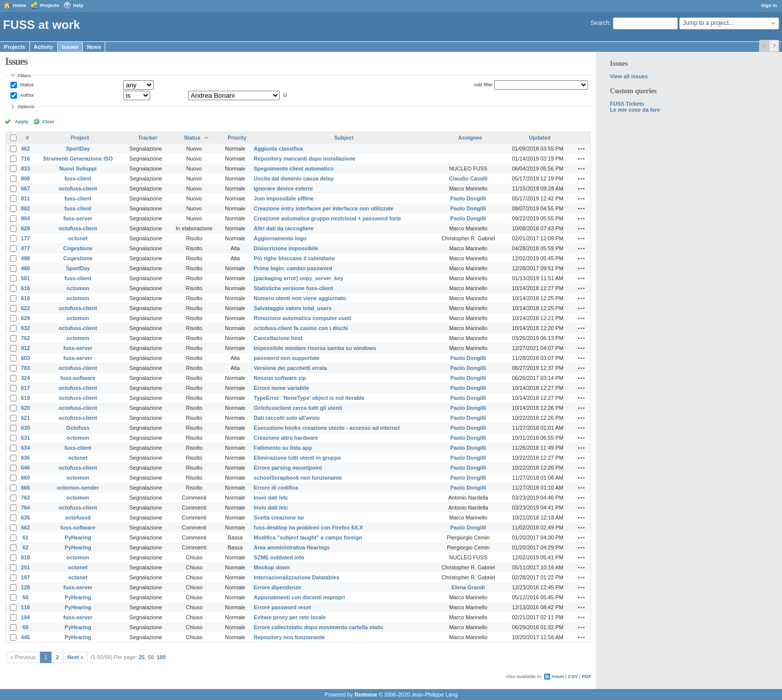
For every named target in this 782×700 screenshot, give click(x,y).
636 (25, 458)
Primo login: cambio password (293, 268)
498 (25, 258)
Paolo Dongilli (468, 198)
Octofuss (78, 428)
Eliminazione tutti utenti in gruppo (297, 458)
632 (25, 328)
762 (25, 338)
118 (25, 607)
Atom (558, 676)
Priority (237, 138)
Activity (44, 47)
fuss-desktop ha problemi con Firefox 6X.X (308, 527)
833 (25, 169)
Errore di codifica (276, 488)
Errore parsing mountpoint (288, 468)
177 (25, 238)
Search (600, 23)
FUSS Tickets (627, 104)
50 (25, 597)
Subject (344, 138)
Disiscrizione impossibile (286, 248)
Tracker (148, 138)
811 (25, 198)
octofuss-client (78, 188)
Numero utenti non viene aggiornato (300, 298)
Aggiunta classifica (278, 149)
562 (25, 527)
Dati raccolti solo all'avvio (287, 418)
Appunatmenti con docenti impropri (299, 597)
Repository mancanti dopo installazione (305, 159)
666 (25, 488)
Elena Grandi (469, 587)
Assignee (470, 138)
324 (25, 378)
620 (25, 408)
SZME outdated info (279, 557)
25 (142, 657)
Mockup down (272, 567)
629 (25, 318)
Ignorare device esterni (283, 188)
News (94, 47)
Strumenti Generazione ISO (78, 159)
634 (25, 448)
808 (25, 178)
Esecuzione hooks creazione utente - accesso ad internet (327, 428)
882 (25, 208)
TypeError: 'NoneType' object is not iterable (309, 398)
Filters (24, 76)
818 (25, 557)
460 (25, 268)
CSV (573, 676)
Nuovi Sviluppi (78, 169)
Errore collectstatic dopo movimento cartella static (319, 627)
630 (25, 428)
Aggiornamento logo (280, 238)
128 (25, 587)
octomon (78, 288)
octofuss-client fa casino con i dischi (301, 328)
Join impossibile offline (284, 198)
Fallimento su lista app (283, 448)
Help (79, 5)
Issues (70, 47)
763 (25, 498)
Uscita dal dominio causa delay (294, 178)
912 (25, 348)
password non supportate (287, 358)
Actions (582, 149)
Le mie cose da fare (635, 110)
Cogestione (78, 248)
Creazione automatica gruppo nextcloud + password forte (327, 218)
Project (80, 138)
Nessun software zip (280, 378)
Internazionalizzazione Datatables (297, 577)
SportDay (78, 149)
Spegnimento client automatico (294, 169)
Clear (48, 121)
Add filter (483, 85)
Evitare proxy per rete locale (290, 617)
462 (25, 149)
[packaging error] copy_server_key (298, 278)
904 (25, 218)
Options (26, 106)
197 (25, 577)
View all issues (629, 76)
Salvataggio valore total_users (293, 308)
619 (25, 398)
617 (25, 388)
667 (25, 188)
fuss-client (78, 178)
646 (25, 468)
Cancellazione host (278, 338)
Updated (540, 138)
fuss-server (78, 218)
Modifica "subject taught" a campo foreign (308, 537)
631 (25, 438)
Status (26, 85)
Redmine (366, 695)
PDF (587, 676)
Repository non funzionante (290, 637)
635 (25, 518)
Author (26, 95)
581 (25, 278)
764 (25, 508)
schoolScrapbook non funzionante (298, 478)
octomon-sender (78, 488)
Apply (22, 121)
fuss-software (78, 378)
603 (25, 358)
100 (161, 657)
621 (25, 418)
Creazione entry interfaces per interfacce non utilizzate (324, 208)
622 (25, 308)
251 (25, 567)
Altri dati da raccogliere (284, 228)
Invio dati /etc (271, 498)
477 (25, 248)
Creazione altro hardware (286, 438)
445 (25, 637)
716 (25, 159)
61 (25, 537)
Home (20, 5)
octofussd (78, 518)
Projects (50, 5)
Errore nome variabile (282, 388)
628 (25, 228)
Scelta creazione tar (279, 518)
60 (25, 627)
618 (25, 298)
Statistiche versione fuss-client (293, 288)
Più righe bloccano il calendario (294, 258)
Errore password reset (283, 607)
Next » (75, 657)
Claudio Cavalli (468, 178)
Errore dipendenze (278, 587)
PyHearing (78, 537)
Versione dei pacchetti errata (291, 368)
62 (25, 547)
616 (25, 288)
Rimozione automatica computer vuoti (303, 318)
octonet (78, 238)
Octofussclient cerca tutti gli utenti (298, 408)
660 (25, 478)
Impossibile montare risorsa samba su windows (315, 348)
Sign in (769, 5)
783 (25, 368)
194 (25, 617)
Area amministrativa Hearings (292, 547)
